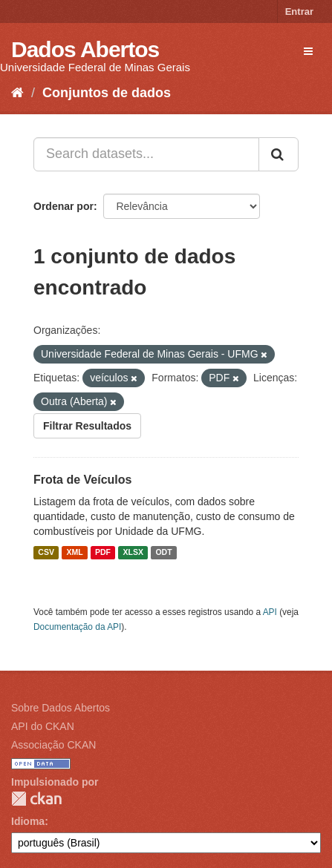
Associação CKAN (53, 745)
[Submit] (279, 154)
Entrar (299, 11)
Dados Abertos (85, 49)
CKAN (36, 799)
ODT (163, 553)
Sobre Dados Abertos (61, 708)
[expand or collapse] (308, 51)
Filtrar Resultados (87, 426)
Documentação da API (77, 627)
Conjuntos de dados (107, 93)
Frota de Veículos (82, 480)
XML (74, 553)
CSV (46, 553)
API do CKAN (43, 726)
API (270, 612)
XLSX (133, 553)
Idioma (28, 821)
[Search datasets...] (146, 154)
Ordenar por (64, 206)
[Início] (17, 93)
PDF (103, 553)
